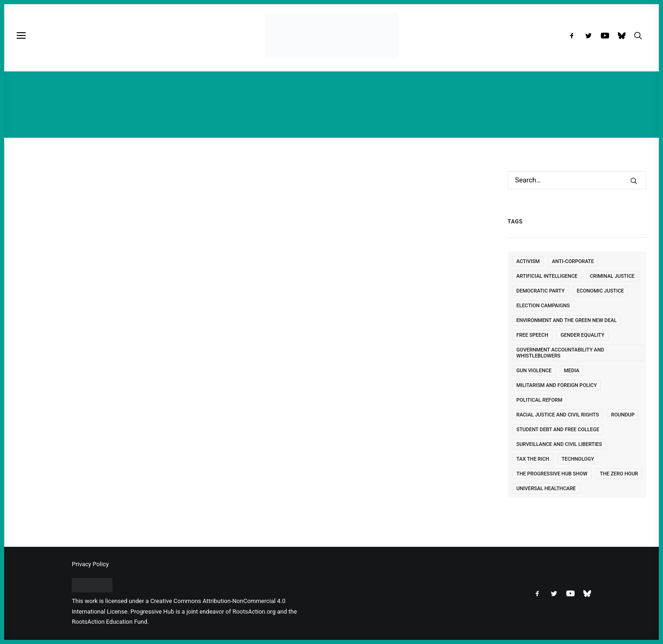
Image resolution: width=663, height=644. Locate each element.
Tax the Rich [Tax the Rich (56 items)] (533, 459)
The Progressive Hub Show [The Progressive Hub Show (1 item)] (552, 474)
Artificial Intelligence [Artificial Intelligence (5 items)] (547, 276)
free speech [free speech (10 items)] (532, 335)
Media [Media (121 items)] (572, 371)
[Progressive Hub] (331, 35)
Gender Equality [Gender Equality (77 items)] (582, 335)
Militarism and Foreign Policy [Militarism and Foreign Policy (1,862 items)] (557, 385)
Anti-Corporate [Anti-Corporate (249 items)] (573, 261)
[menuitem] (574, 35)
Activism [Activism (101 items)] (528, 261)
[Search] (577, 180)
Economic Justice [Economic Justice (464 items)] (600, 291)
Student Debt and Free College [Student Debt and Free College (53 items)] (558, 430)
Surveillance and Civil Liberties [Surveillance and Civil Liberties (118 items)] (559, 444)
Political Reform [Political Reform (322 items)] (540, 400)
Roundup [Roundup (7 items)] (623, 415)
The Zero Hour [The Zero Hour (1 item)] (619, 474)
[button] (574, 35)
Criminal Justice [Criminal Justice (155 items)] (612, 276)
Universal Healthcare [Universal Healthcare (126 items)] (546, 489)
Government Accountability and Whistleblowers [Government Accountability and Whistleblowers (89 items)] (561, 353)
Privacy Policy (90, 564)
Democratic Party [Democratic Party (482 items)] (541, 291)
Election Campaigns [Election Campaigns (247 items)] (543, 306)
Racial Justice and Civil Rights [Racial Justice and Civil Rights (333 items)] (558, 415)
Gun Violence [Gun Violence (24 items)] (534, 371)
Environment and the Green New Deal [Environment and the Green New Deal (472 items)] (567, 320)
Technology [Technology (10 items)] (578, 459)
